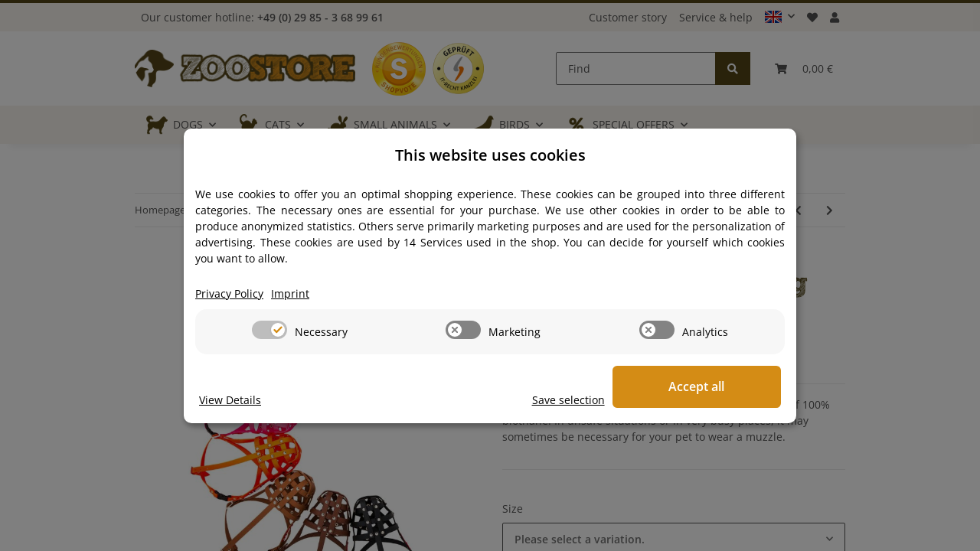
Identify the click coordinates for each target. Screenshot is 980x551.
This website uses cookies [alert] (490, 155)
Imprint (290, 293)
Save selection (584, 400)
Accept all (705, 386)
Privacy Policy (229, 293)
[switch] (269, 330)
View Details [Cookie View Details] (230, 400)
